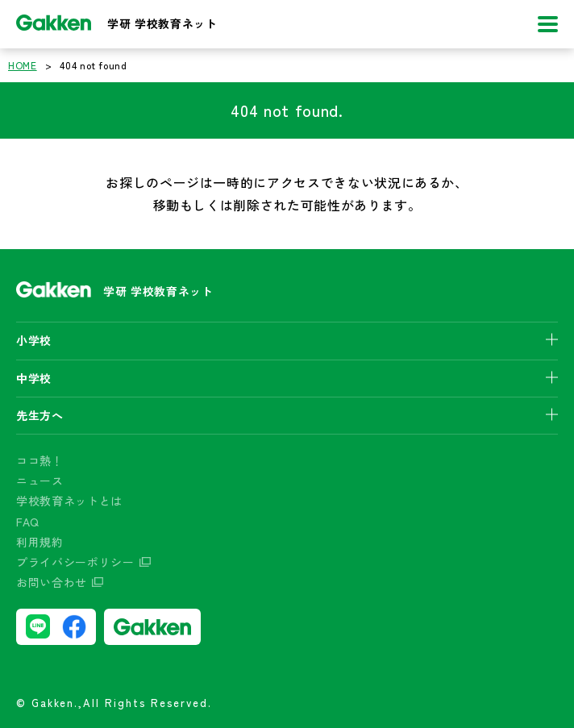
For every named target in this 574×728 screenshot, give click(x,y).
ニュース (40, 480)
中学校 (34, 378)
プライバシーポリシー (75, 562)
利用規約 (40, 542)
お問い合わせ (52, 582)
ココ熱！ (40, 460)
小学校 (34, 340)
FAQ (28, 522)
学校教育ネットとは (69, 501)
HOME (23, 65)
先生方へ (40, 415)
